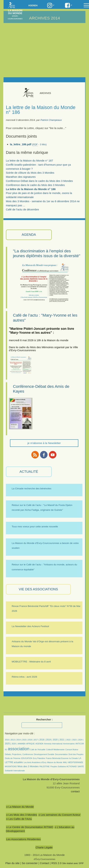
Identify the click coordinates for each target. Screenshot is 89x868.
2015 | (25, 740)
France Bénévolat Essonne (57, 758)
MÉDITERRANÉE (76, 762)
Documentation (61, 754)
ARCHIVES (39, 18)
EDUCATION (27, 758)
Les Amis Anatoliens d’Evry (35, 762)
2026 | (14, 744)
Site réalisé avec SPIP (73, 863)
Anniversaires (69, 744)
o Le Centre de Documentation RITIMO (30, 827)
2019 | (49, 740)
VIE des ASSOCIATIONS (38, 589)
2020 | (56, 740)
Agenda (33, 6)
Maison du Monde (55, 762)
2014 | (19, 740)
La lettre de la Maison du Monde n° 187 (29, 161)
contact (75, 791)
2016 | (31, 740)
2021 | (62, 740)
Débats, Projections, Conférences (19, 754)
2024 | (81, 740)
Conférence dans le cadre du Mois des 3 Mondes (35, 185)
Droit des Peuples (76, 754)
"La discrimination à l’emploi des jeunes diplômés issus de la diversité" (47, 253)
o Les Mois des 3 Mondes (22, 815)
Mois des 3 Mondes (28, 766)
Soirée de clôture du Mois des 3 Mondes (30, 173)
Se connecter (30, 863)
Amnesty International (53, 744)
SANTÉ (81, 766)
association (19, 749)
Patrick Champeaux (51, 120)
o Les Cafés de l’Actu (19, 819)
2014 (55, 18)
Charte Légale (44, 847)
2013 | (14, 740)
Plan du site (12, 863)
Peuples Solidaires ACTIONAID (64, 766)
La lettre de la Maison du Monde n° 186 (31, 189)
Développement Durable (44, 754)
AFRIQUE (31, 744)
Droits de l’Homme (13, 758)
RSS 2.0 (57, 863)
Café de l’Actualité (38, 750)
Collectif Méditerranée (55, 750)
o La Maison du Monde (20, 807)
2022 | (69, 740)
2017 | (36, 740)
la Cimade (74, 758)
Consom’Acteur (72, 750)
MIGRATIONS (11, 766)
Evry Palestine (39, 758)
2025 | (8, 744)
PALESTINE (44, 766)
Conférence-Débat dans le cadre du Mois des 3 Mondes (39, 181)
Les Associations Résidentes (23, 839)
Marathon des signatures (21, 177)
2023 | (75, 740)
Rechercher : (45, 719)
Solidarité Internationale (15, 771)
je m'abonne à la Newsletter (44, 443)
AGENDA (29, 235)
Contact (44, 863)
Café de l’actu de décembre (22, 209)
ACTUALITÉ (29, 472)
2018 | (43, 740)
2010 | (8, 740)
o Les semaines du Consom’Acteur (59, 815)
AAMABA (22, 744)
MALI (65, 762)
